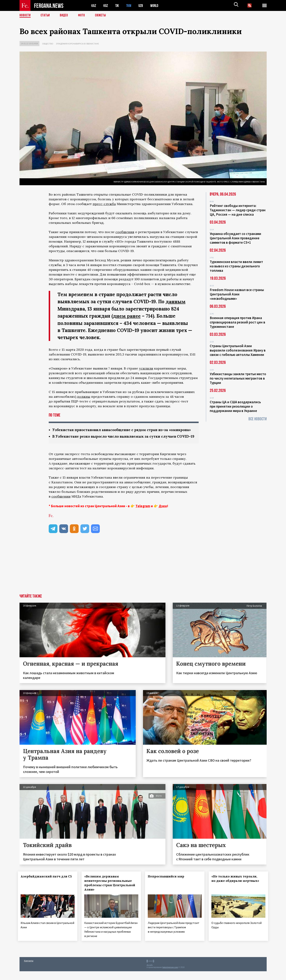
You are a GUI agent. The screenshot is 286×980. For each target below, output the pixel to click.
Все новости (258, 419)
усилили (146, 368)
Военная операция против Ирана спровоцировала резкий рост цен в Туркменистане (237, 322)
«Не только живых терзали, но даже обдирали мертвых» (237, 888)
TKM (129, 6)
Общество (48, 44)
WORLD (156, 6)
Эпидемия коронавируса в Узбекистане (77, 44)
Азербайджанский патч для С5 (42, 888)
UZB (142, 6)
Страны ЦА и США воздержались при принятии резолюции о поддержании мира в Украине (235, 406)
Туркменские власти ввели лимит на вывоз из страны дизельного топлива (236, 266)
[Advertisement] (143, 577)
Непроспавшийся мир (168, 886)
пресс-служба (104, 204)
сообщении (61, 506)
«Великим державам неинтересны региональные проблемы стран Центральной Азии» (110, 893)
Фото (83, 15)
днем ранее (127, 316)
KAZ (94, 6)
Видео (65, 15)
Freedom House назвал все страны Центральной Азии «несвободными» (237, 294)
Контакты (29, 969)
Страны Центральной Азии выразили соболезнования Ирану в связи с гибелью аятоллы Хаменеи (238, 350)
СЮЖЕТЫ (103, 15)
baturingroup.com (170, 976)
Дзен (163, 516)
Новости (25, 15)
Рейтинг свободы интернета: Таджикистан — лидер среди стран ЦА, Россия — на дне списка (238, 210)
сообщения (125, 232)
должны (84, 396)
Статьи (46, 15)
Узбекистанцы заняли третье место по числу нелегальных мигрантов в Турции (238, 378)
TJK (117, 6)
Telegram (143, 516)
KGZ (106, 6)
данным (176, 302)
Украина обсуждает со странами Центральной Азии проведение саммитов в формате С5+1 (235, 238)
